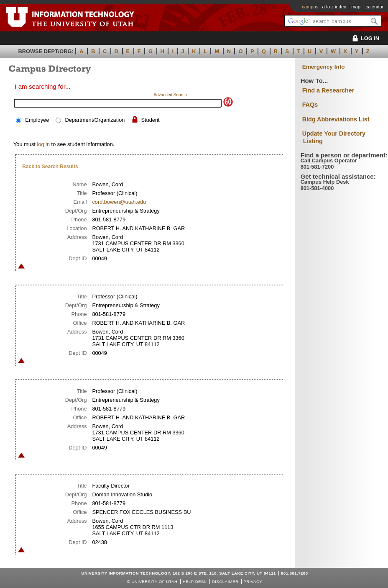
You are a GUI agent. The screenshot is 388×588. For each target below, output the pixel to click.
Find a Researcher (328, 90)
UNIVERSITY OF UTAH (154, 582)
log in (43, 144)
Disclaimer (225, 582)
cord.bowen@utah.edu (119, 202)
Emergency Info (324, 67)
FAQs (310, 105)
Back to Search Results (50, 167)
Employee (37, 120)
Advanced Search (170, 95)
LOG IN (364, 38)
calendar (375, 7)
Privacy (253, 582)
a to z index (334, 7)
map (356, 7)
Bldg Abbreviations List (336, 119)
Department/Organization (95, 120)
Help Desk (195, 582)
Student (151, 120)
